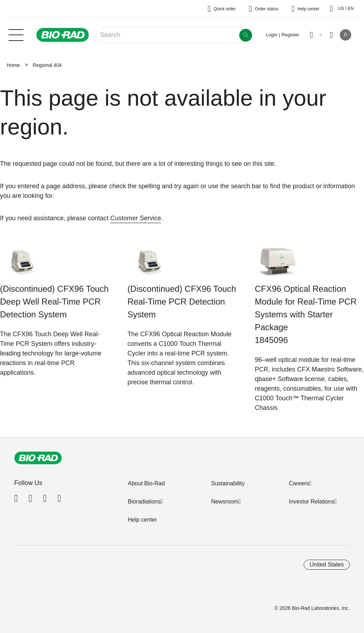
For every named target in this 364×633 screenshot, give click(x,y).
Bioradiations (144, 502)
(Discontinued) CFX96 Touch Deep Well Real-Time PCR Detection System (54, 302)
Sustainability (228, 483)
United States (327, 565)
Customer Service (136, 218)
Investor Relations (311, 502)
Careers (299, 483)
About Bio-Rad (146, 483)
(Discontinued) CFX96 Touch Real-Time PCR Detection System (182, 302)
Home (13, 65)
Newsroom (225, 502)
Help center (142, 520)
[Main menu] (16, 34)
